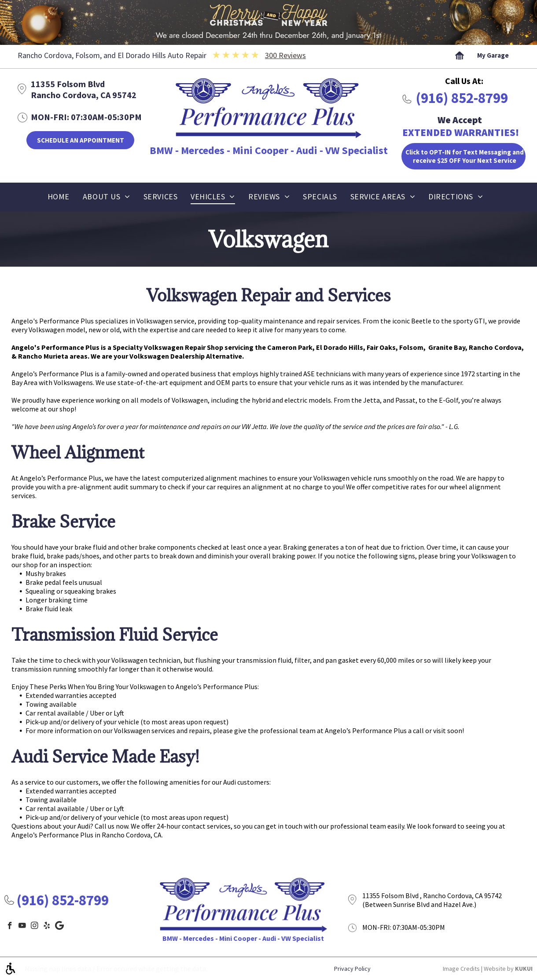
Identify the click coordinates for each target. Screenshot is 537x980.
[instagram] (35, 927)
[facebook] (10, 927)
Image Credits (461, 969)
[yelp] (47, 927)
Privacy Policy (352, 969)
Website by (499, 969)
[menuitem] (59, 199)
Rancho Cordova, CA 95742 (84, 95)
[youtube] (22, 927)
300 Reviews (285, 55)
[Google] (59, 927)
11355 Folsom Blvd (68, 84)
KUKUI (524, 969)
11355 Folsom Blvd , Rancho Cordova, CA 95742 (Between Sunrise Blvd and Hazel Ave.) (432, 900)
